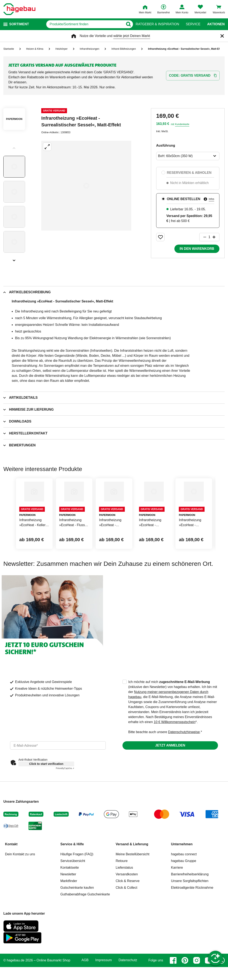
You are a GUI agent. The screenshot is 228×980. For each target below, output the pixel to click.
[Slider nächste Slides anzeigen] (14, 259)
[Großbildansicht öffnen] (86, 186)
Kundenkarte (182, 124)
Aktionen (216, 24)
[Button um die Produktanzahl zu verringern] (203, 237)
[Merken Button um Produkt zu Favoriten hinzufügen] (160, 237)
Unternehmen (182, 869)
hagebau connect (184, 879)
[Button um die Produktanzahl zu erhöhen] (216, 237)
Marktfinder (69, 906)
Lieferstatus (124, 892)
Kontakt (11, 869)
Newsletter (68, 899)
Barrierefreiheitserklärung (190, 899)
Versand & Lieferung (132, 869)
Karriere (177, 892)
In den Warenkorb (197, 249)
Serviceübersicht (73, 885)
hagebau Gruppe (184, 885)
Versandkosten (127, 899)
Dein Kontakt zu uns (20, 879)
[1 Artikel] (209, 237)
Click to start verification (46, 788)
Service (193, 24)
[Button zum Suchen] (127, 24)
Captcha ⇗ (65, 793)
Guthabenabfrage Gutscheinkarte (85, 919)
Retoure (122, 885)
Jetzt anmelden (170, 770)
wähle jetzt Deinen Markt (132, 36)
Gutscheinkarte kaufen (77, 912)
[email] (58, 770)
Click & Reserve (128, 906)
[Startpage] (19, 9)
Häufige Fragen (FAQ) (77, 879)
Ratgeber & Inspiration (157, 24)
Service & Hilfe (72, 869)
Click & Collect (127, 912)
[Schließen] (222, 36)
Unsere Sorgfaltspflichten (190, 906)
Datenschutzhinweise (184, 757)
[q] (79, 24)
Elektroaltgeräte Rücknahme (192, 912)
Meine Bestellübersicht (133, 879)
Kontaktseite (70, 892)
